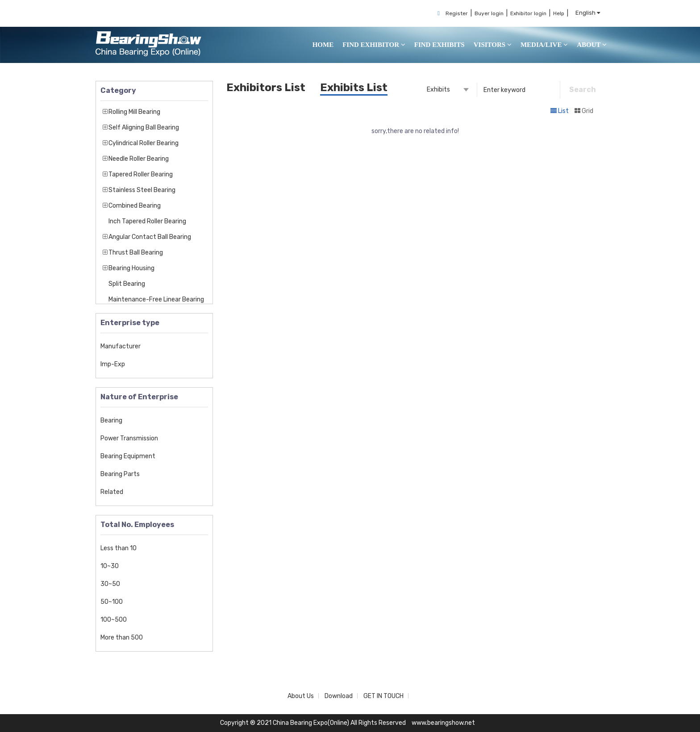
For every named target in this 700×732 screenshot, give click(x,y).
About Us (301, 696)
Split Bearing (127, 284)
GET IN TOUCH (383, 696)
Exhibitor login (528, 13)
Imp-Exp (113, 364)
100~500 (114, 620)
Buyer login (489, 13)
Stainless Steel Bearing (142, 190)
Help (559, 13)
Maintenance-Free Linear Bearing (156, 299)
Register (457, 13)
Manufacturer (121, 346)
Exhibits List (354, 88)
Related (112, 492)
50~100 (112, 602)
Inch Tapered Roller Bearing (147, 221)
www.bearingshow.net (443, 723)
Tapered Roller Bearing (141, 174)
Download (339, 696)
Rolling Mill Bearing (134, 112)
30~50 (110, 584)
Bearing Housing (131, 268)
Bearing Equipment (128, 456)
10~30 (110, 566)
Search (583, 90)
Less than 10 (119, 548)
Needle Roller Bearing (139, 159)
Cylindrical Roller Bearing (144, 143)
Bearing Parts (120, 474)
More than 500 (122, 638)
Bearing (111, 420)
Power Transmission (129, 438)
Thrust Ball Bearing (136, 253)
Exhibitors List (266, 88)
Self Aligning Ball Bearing (144, 128)
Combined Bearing (135, 206)
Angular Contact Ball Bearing (150, 237)
